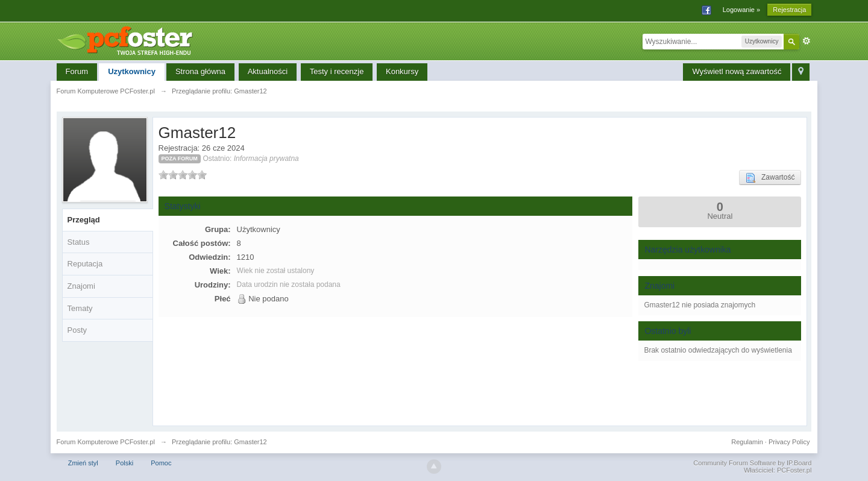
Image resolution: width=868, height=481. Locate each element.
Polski (124, 463)
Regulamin (747, 442)
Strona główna (200, 71)
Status (79, 242)
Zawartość (770, 178)
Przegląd (84, 220)
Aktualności (268, 71)
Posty (77, 330)
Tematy (80, 308)
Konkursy (402, 71)
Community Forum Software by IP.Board (752, 463)
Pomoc (161, 463)
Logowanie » (741, 10)
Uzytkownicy (132, 71)
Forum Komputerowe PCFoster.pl (106, 442)
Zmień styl (83, 463)
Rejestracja (789, 10)
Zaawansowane (807, 41)
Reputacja (85, 264)
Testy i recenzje (337, 71)
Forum (77, 71)
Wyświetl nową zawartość (737, 71)
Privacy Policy (789, 442)
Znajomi (81, 286)
